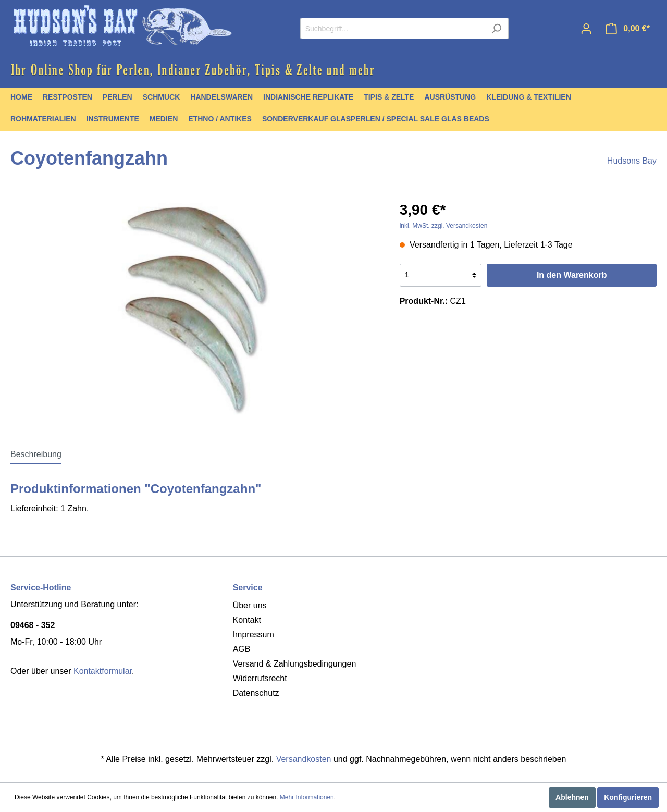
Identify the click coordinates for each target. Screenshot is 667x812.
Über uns (250, 605)
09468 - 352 (33, 625)
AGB (242, 649)
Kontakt (247, 620)
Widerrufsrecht (260, 678)
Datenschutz (256, 693)
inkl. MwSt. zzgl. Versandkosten (444, 226)
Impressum (254, 635)
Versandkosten (304, 759)
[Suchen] (496, 28)
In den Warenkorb (572, 275)
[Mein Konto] (586, 29)
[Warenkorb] (628, 29)
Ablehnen (572, 797)
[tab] (36, 454)
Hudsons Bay (632, 161)
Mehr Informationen (307, 797)
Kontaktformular (103, 671)
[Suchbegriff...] (392, 28)
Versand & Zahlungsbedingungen (295, 664)
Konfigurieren (628, 797)
